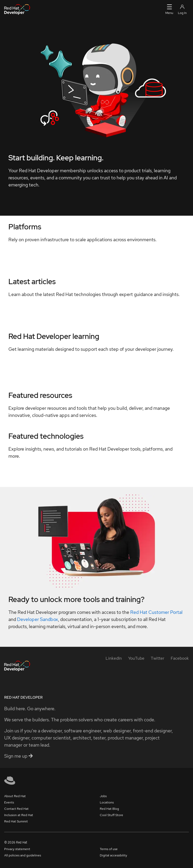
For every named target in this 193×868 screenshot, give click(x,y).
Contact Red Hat (16, 809)
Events (9, 802)
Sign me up (19, 756)
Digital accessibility (113, 855)
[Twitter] (158, 658)
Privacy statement (17, 849)
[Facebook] (180, 658)
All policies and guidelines (23, 855)
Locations (107, 802)
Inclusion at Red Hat (19, 815)
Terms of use (109, 849)
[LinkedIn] (114, 658)
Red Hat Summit (16, 821)
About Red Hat (15, 796)
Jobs (103, 796)
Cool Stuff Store (111, 815)
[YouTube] (136, 658)
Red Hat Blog (109, 809)
